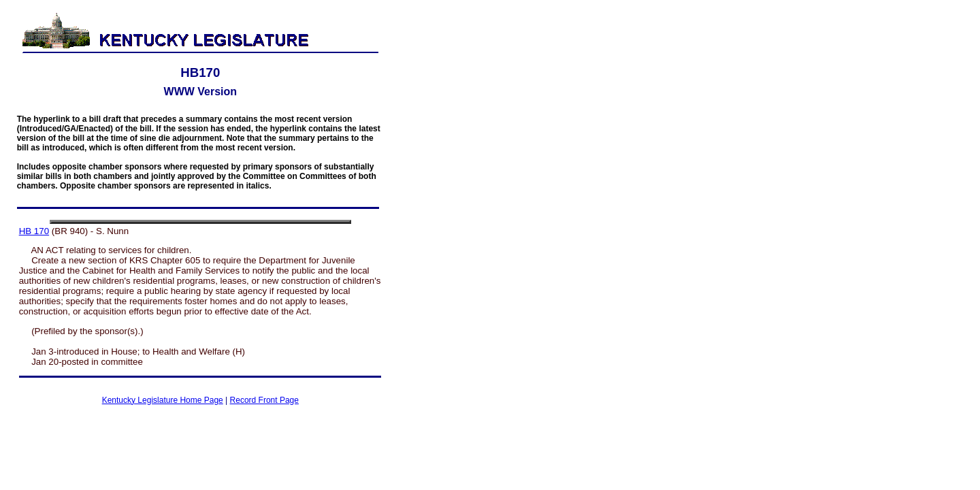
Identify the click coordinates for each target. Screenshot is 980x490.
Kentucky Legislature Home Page (163, 400)
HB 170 (34, 231)
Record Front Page (264, 400)
